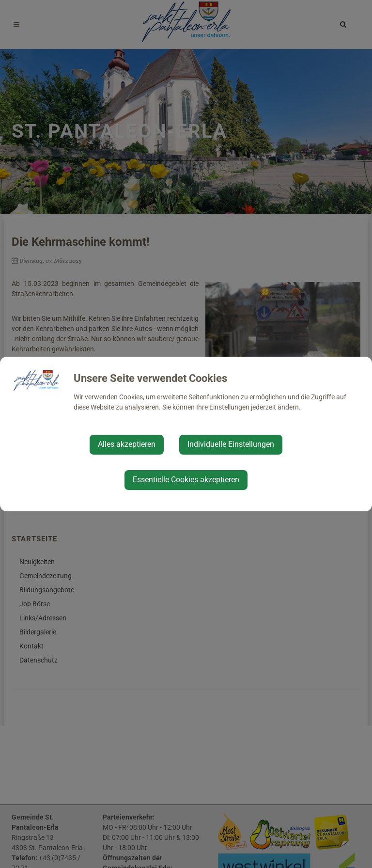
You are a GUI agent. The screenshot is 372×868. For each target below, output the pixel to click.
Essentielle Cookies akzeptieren (186, 480)
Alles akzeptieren (127, 444)
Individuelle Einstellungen (231, 444)
